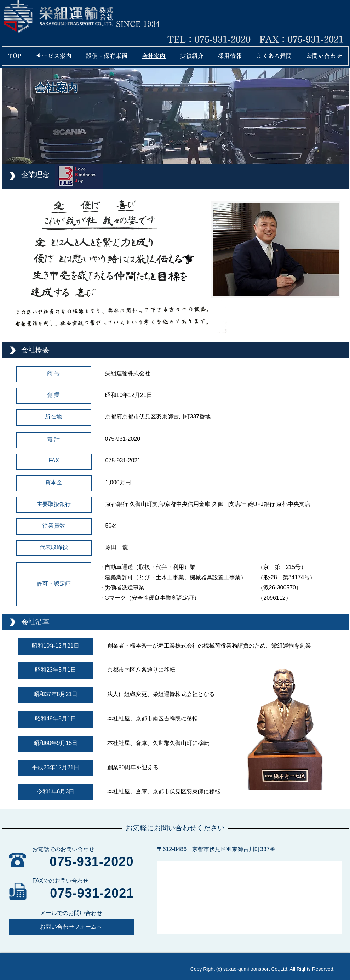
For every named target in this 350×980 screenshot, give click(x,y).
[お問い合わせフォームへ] (71, 927)
